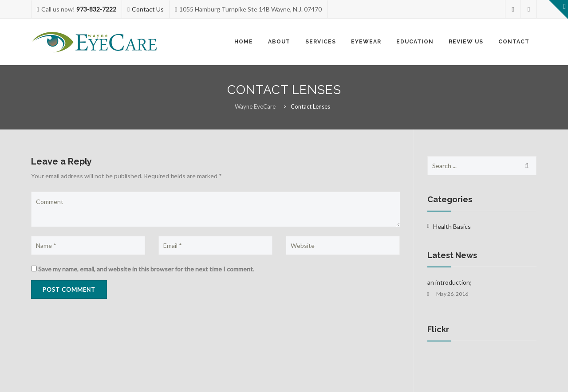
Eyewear (366, 42)
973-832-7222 (96, 9)
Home (244, 42)
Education (415, 42)
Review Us (466, 42)
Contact (514, 42)
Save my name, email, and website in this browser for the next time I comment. (146, 269)
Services (321, 42)
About (279, 42)
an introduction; (450, 282)
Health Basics (452, 226)
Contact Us (148, 9)
